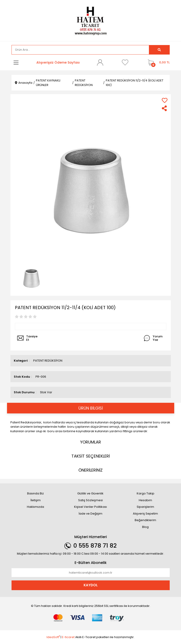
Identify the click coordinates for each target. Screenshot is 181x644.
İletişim (36, 500)
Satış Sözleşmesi (90, 500)
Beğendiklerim (145, 520)
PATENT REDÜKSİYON (48, 361)
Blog (145, 527)
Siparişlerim (145, 507)
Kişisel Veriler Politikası (90, 507)
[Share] (165, 108)
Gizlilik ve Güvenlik (90, 493)
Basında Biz (35, 493)
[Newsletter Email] (91, 573)
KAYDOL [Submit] (91, 585)
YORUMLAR (91, 442)
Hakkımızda (35, 507)
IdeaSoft (53, 637)
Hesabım (145, 500)
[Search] (80, 50)
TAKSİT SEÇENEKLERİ (91, 456)
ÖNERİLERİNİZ (90, 470)
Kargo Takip (146, 493)
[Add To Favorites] (165, 100)
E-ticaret (68, 637)
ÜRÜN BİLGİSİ (91, 408)
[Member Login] (100, 62)
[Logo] (91, 20)
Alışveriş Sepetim (145, 514)
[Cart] (158, 62)
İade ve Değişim (90, 514)
